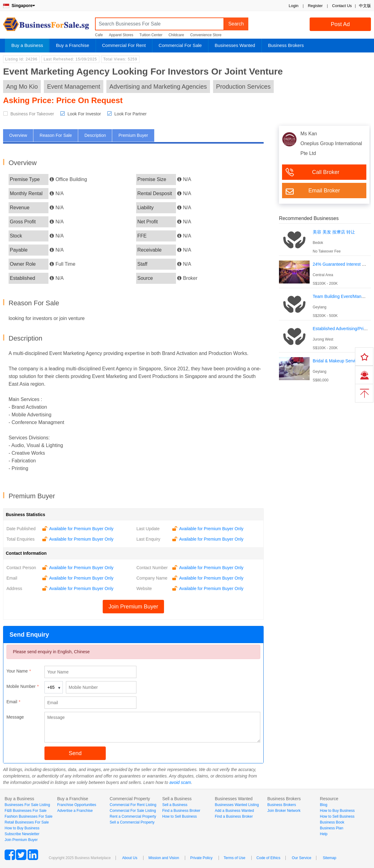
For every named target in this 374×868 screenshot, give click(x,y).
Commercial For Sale (180, 45)
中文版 (365, 6)
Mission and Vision (164, 858)
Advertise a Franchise (75, 811)
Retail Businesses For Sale (27, 822)
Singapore (19, 6)
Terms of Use (235, 858)
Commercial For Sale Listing (133, 811)
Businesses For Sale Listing (27, 805)
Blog (324, 805)
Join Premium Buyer (133, 607)
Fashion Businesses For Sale (29, 816)
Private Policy (201, 858)
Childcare (176, 35)
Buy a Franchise (72, 45)
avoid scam (180, 782)
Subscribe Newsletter (22, 834)
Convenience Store (206, 35)
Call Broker (326, 172)
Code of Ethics (269, 858)
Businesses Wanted (235, 45)
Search (236, 24)
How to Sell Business (179, 816)
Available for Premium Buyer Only (81, 529)
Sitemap (330, 858)
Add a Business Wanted (235, 811)
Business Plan (332, 828)
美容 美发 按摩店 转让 (334, 232)
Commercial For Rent (124, 45)
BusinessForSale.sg (46, 26)
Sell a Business (175, 805)
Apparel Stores (121, 35)
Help (324, 834)
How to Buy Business (22, 828)
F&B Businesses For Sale (26, 811)
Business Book (332, 822)
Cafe (99, 35)
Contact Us (342, 6)
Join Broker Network (284, 811)
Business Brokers (286, 45)
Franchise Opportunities (76, 805)
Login (294, 6)
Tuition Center (151, 35)
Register (315, 6)
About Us (130, 858)
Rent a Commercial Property (133, 816)
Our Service (301, 858)
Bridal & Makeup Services (337, 361)
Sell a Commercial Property (132, 822)
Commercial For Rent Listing (133, 805)
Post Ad (340, 24)
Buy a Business (27, 45)
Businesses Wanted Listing (237, 805)
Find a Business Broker (181, 811)
